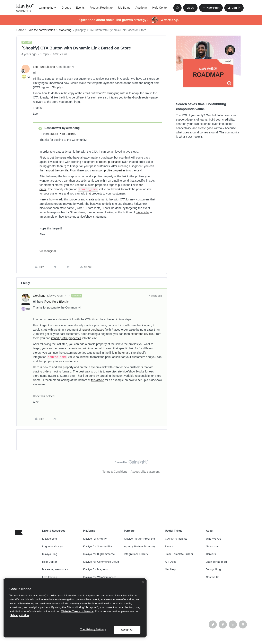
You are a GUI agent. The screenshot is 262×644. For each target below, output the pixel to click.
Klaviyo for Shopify (95, 539)
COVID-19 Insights (176, 539)
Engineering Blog (216, 562)
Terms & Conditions (115, 472)
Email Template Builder (179, 554)
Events (80, 8)
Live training (50, 577)
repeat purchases (110, 162)
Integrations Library (136, 554)
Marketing (65, 30)
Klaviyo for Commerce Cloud (101, 562)
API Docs (171, 562)
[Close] (143, 582)
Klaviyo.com (50, 539)
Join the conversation (41, 30)
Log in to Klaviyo (52, 546)
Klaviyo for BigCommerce (99, 554)
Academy (141, 8)
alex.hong (39, 296)
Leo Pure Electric (44, 67)
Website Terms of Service (77, 611)
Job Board (124, 8)
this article (142, 212)
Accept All (127, 630)
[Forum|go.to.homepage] (25, 8)
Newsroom (213, 546)
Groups (66, 8)
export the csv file (57, 170)
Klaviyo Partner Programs (140, 539)
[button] (190, 8)
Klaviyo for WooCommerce (100, 577)
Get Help (171, 569)
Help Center (160, 8)
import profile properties (110, 170)
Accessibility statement (145, 472)
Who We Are (214, 539)
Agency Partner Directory (140, 546)
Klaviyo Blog (50, 554)
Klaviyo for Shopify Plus (98, 546)
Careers (211, 554)
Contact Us (213, 577)
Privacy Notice (20, 615)
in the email (122, 353)
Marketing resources (55, 569)
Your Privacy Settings (93, 629)
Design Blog (213, 569)
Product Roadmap (101, 8)
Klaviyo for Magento (96, 569)
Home (20, 30)
